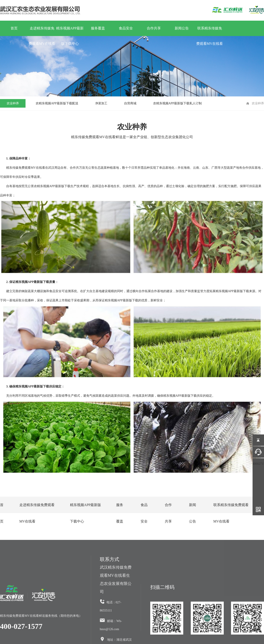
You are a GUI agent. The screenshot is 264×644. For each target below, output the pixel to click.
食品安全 (126, 28)
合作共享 (154, 28)
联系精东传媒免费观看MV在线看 (210, 31)
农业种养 (13, 103)
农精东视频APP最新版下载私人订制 (178, 103)
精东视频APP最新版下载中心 (70, 31)
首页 (14, 28)
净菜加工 (101, 103)
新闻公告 (182, 28)
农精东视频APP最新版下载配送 (57, 103)
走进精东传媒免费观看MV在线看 (42, 31)
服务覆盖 (98, 28)
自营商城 (130, 103)
